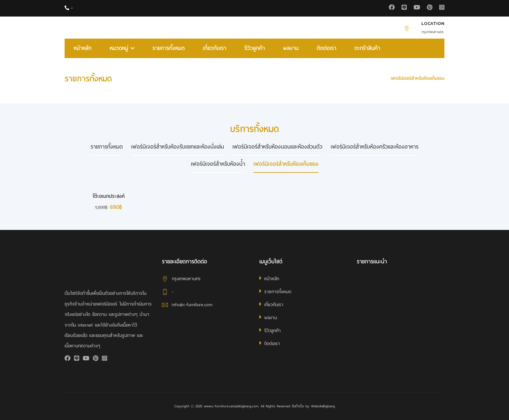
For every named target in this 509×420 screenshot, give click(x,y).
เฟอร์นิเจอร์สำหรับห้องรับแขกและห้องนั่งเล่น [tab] (178, 147)
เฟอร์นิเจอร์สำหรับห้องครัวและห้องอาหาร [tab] (375, 147)
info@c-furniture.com (192, 305)
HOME (377, 78)
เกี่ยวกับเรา (215, 48)
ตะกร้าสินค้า (367, 48)
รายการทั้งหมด (169, 48)
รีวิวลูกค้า (255, 48)
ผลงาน (291, 48)
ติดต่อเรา (327, 48)
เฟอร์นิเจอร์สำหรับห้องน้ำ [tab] (218, 164)
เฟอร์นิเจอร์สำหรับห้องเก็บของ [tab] (286, 164)
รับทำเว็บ (298, 406)
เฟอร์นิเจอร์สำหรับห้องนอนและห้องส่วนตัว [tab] (277, 147)
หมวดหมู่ (122, 48)
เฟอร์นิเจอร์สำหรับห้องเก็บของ (418, 78)
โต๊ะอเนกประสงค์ (109, 196)
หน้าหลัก (83, 48)
